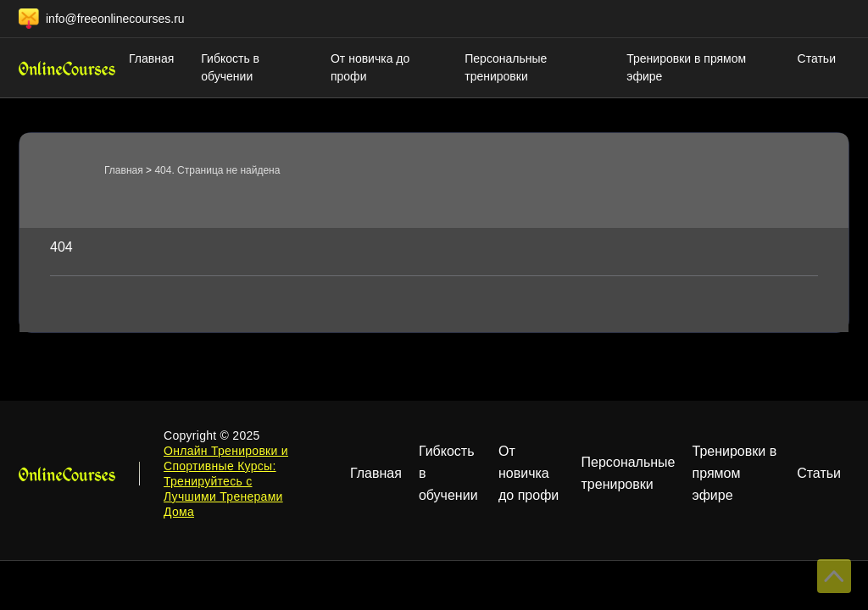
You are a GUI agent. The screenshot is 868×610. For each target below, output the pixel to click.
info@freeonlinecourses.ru (115, 19)
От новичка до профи (370, 67)
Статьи (817, 58)
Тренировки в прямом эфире (686, 67)
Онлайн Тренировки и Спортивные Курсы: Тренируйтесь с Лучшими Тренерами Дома (226, 481)
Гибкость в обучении (230, 67)
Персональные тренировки (506, 67)
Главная (151, 58)
